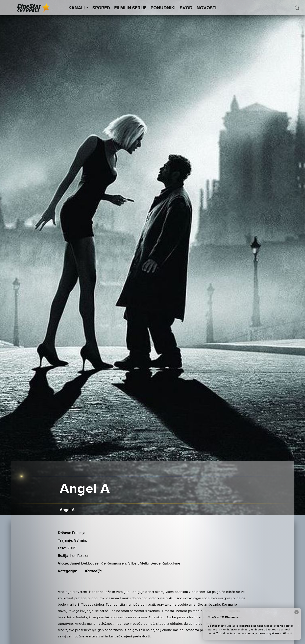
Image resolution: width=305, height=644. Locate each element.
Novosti (207, 8)
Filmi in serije (130, 8)
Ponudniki (163, 8)
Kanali (78, 8)
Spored (101, 8)
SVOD (186, 8)
